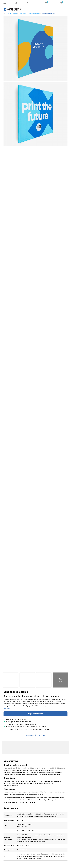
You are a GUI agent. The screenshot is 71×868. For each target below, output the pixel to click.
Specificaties (42, 735)
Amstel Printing (12, 14)
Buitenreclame (23, 14)
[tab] (31, 735)
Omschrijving (30, 735)
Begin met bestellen (36, 714)
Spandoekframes (34, 14)
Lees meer (7, 708)
